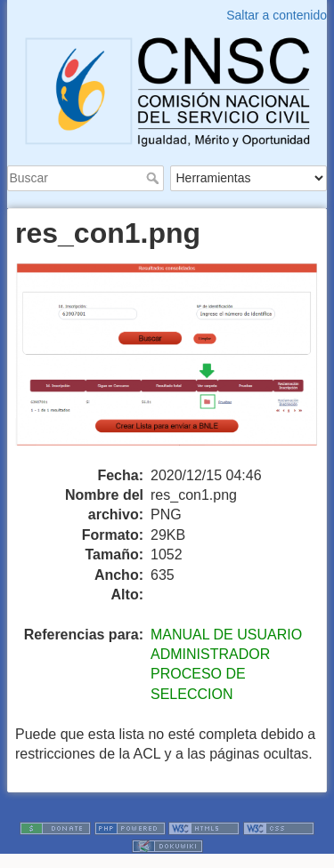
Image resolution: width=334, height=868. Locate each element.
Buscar (155, 178)
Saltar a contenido (277, 15)
